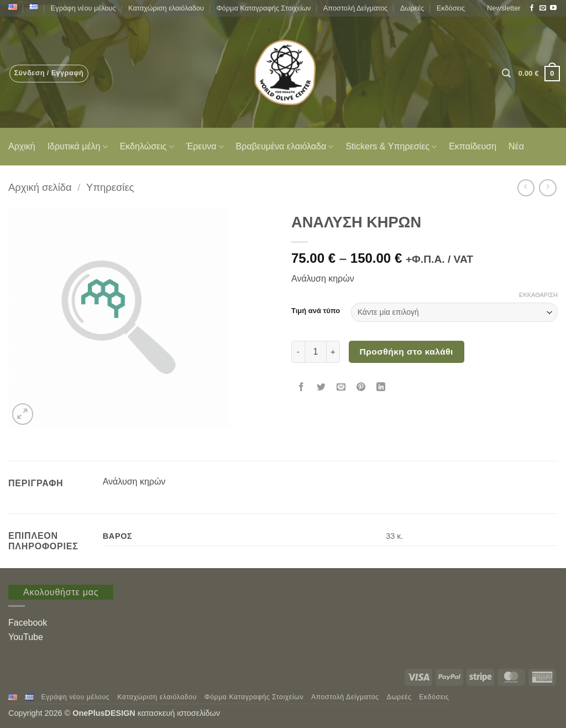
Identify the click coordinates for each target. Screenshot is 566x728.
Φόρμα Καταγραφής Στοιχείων (263, 8)
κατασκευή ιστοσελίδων (180, 713)
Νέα (516, 146)
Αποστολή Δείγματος (356, 8)
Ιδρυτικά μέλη (78, 147)
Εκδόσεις (451, 8)
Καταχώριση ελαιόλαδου (166, 8)
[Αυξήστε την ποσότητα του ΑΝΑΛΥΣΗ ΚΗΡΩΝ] (333, 352)
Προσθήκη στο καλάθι (407, 352)
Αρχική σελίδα (40, 187)
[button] (504, 8)
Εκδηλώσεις (147, 147)
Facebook (28, 623)
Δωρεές (412, 8)
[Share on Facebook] (302, 388)
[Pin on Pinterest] (361, 388)
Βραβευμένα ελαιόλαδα (285, 147)
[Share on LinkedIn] (381, 388)
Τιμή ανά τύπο (316, 311)
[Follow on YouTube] (553, 8)
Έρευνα (205, 147)
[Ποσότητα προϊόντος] (316, 352)
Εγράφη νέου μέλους (83, 8)
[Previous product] (547, 188)
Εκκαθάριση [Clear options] (538, 295)
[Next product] (526, 188)
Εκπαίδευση (473, 146)
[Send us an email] (543, 8)
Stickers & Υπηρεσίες (391, 147)
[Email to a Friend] (341, 388)
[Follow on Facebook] (532, 8)
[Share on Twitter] (321, 388)
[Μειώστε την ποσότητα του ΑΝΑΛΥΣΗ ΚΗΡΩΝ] (298, 352)
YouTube (26, 637)
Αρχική (22, 146)
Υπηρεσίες (110, 187)
